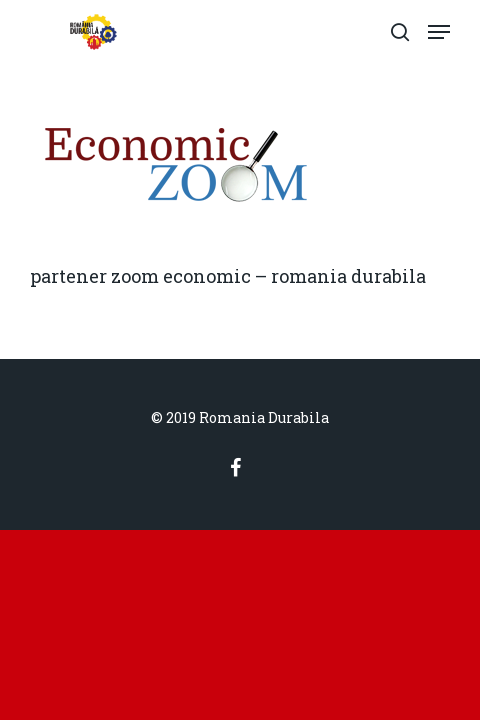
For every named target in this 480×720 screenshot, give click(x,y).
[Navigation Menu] (439, 32)
